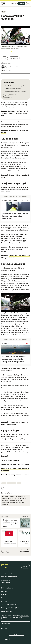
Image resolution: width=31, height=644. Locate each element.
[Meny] (28, 4)
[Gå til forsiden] (3, 4)
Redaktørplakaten (16, 618)
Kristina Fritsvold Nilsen (9, 576)
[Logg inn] (14, 4)
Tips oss (25, 566)
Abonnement (15, 624)
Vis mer (7, 96)
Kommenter (14, 58)
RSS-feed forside (7, 588)
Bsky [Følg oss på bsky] (3, 598)
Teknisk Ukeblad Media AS (16, 635)
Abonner (21, 4)
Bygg (4, 12)
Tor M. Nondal (6, 583)
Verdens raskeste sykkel (10, 460)
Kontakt (15, 629)
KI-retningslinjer (7, 611)
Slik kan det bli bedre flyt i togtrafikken (15, 464)
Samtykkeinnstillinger (9, 605)
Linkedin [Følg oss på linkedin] (4, 595)
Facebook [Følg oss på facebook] (5, 591)
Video (19, 483)
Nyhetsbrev (11, 483)
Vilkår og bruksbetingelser (10, 608)
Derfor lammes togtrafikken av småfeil (15, 475)
